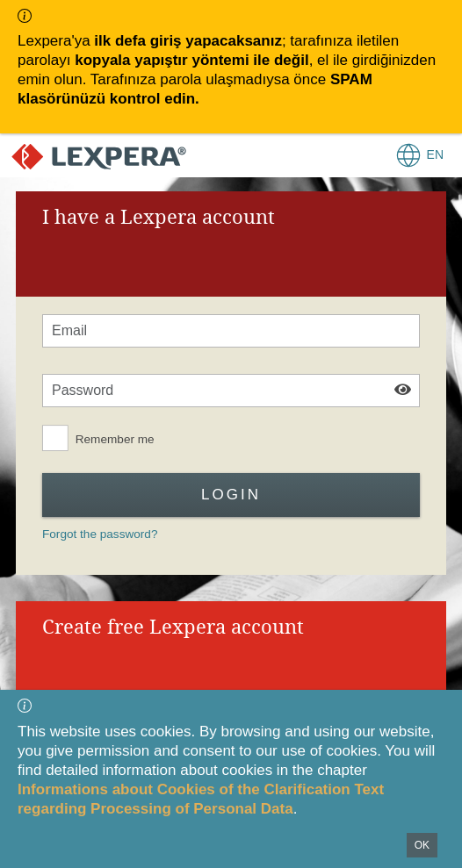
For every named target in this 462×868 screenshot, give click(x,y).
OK (422, 845)
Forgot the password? (100, 534)
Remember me (115, 439)
